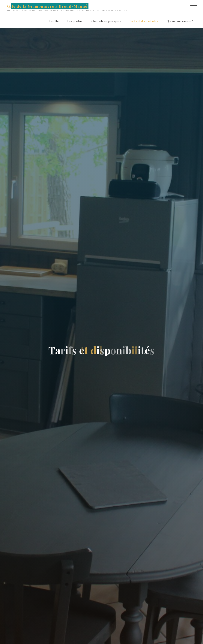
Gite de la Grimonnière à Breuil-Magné (47, 6)
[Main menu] (194, 7)
